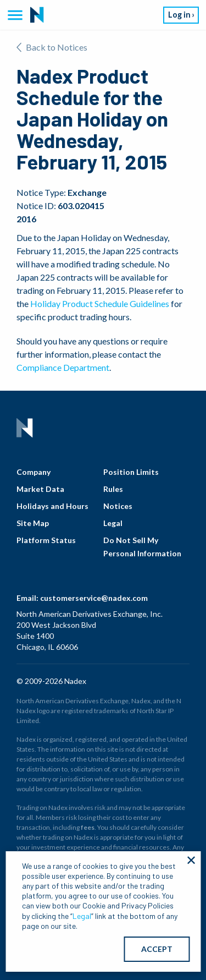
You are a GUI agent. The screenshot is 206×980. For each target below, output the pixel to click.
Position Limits (131, 472)
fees (88, 827)
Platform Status (46, 540)
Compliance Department (63, 367)
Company (34, 472)
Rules (113, 489)
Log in (179, 15)
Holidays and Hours (52, 506)
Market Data (40, 489)
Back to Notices (52, 47)
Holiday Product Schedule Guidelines (100, 303)
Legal (113, 523)
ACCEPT (157, 949)
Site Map (33, 523)
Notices (118, 506)
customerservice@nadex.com (94, 598)
